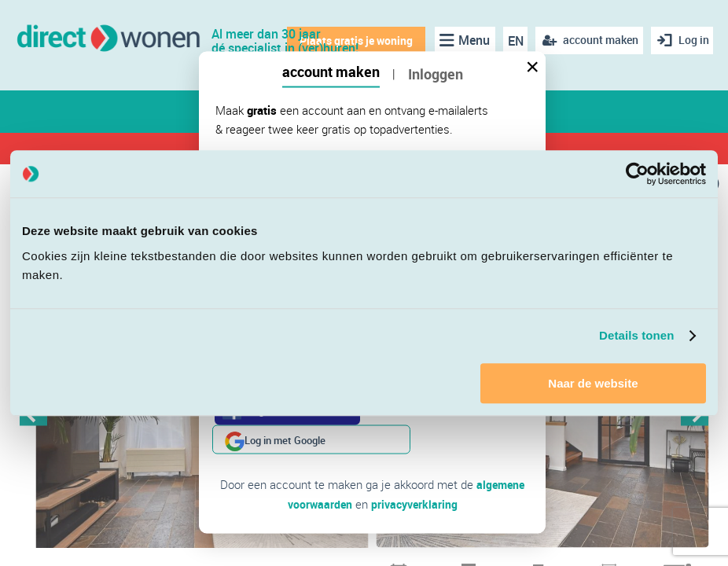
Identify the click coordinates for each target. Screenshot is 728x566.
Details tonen (636, 335)
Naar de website (593, 383)
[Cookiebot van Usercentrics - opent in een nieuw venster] (637, 174)
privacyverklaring (415, 474)
